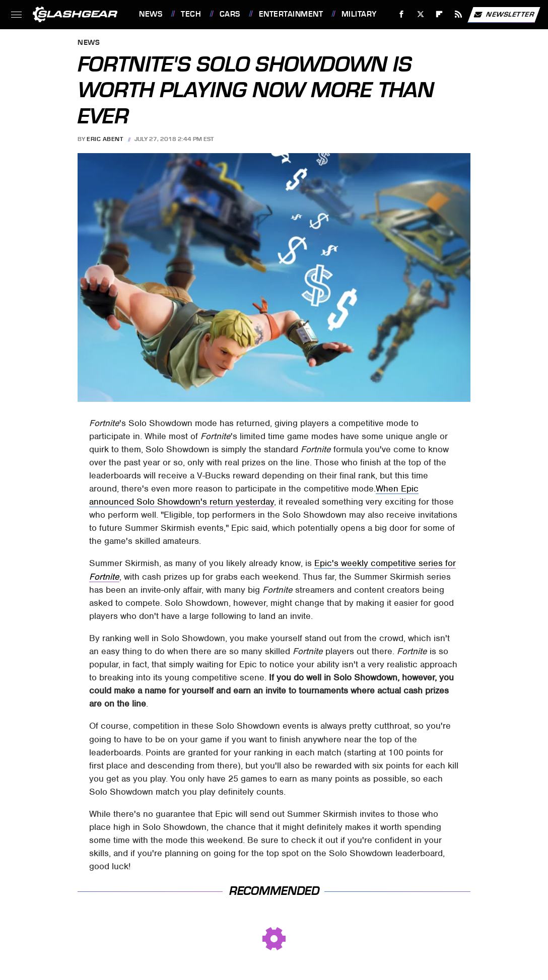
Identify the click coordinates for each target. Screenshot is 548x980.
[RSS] (459, 14)
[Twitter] (420, 14)
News (151, 14)
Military (359, 14)
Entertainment (291, 14)
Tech (191, 14)
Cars (230, 14)
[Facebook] (402, 14)
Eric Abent (105, 139)
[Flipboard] (439, 14)
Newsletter (504, 15)
